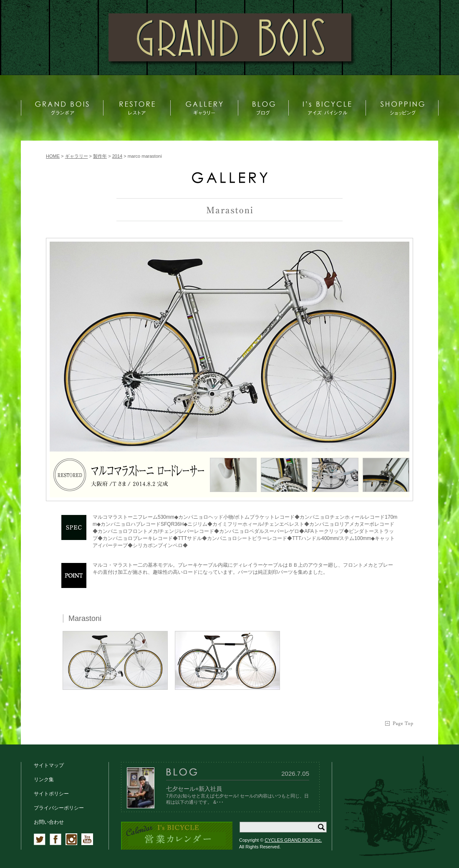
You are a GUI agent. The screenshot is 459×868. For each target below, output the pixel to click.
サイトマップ (49, 765)
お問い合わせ (49, 822)
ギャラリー (77, 156)
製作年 (100, 156)
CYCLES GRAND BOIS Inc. (293, 840)
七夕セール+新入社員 (194, 789)
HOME (53, 156)
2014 (117, 156)
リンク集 (44, 780)
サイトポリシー (51, 794)
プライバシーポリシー (59, 808)
